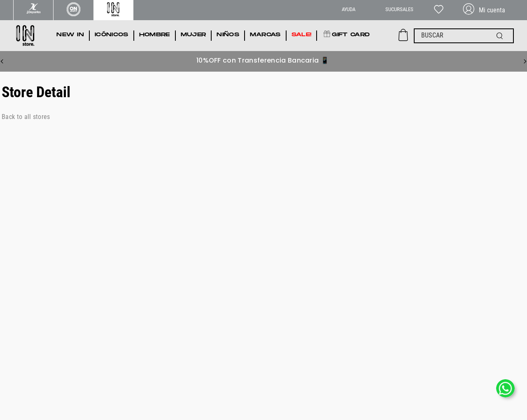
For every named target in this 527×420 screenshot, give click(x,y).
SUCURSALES (399, 9)
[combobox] (464, 36)
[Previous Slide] (2, 61)
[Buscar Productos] (501, 36)
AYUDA (349, 9)
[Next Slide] (525, 61)
